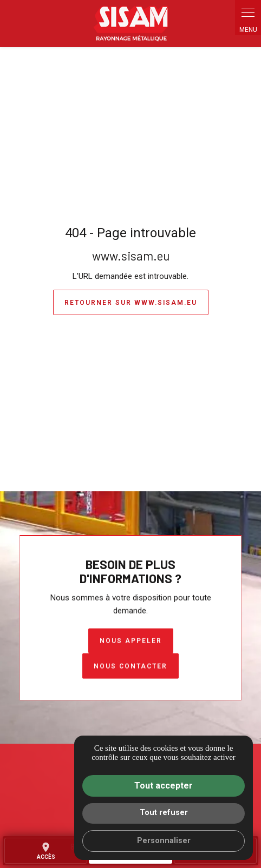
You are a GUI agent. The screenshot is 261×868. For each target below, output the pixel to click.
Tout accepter (164, 786)
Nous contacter (130, 666)
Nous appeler (131, 641)
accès (46, 851)
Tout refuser (164, 813)
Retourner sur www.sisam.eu (131, 303)
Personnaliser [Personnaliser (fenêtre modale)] (164, 841)
